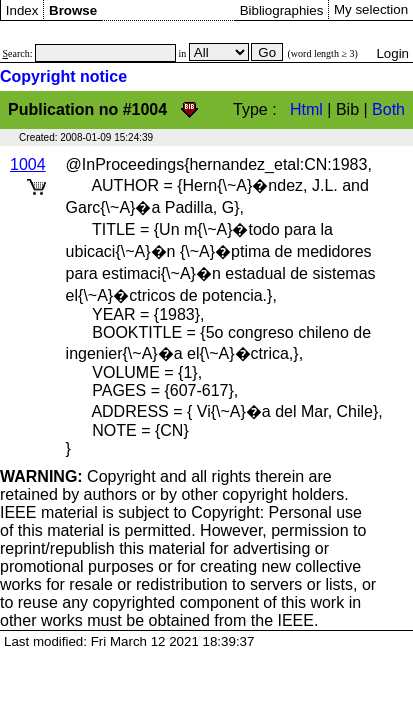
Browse (73, 10)
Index (22, 10)
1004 (28, 164)
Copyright (78, 476)
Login (392, 53)
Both (388, 109)
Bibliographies (282, 10)
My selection (371, 9)
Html (306, 109)
